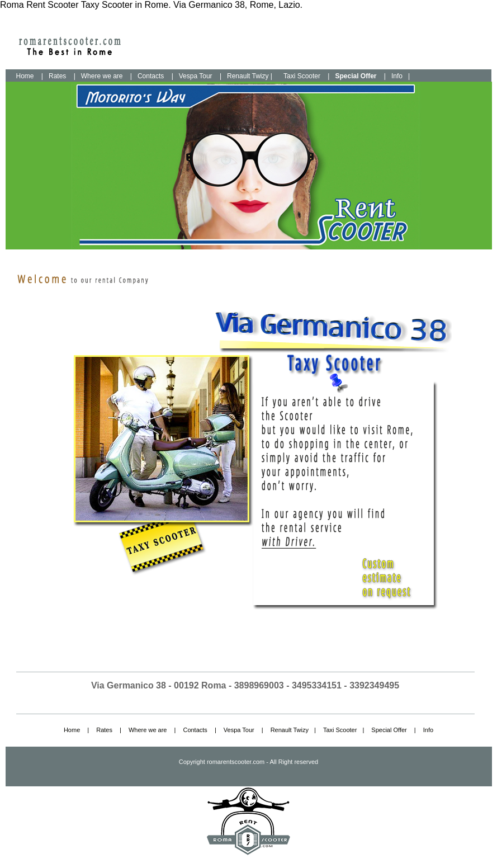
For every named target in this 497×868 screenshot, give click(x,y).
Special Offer (389, 730)
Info (397, 76)
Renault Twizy (290, 730)
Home (25, 76)
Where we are (102, 76)
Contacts (151, 76)
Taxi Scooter (302, 76)
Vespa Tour (196, 76)
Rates (57, 76)
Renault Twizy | (250, 76)
